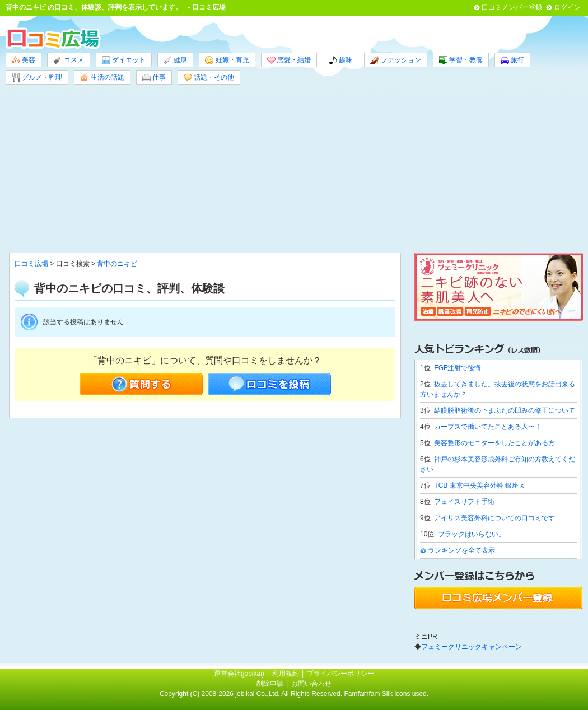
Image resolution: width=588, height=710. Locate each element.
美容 (24, 60)
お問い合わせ (311, 684)
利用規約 (286, 674)
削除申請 (270, 684)
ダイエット (124, 60)
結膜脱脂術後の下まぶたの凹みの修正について (505, 410)
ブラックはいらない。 (472, 534)
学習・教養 (461, 60)
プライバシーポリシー (340, 674)
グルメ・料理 (37, 78)
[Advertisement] (294, 169)
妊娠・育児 (227, 60)
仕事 (154, 78)
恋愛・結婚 (289, 60)
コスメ (68, 60)
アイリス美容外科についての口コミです (494, 518)
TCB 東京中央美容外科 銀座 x (479, 485)
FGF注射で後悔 (458, 368)
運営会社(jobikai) (240, 674)
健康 (175, 60)
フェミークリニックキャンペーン (472, 647)
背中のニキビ (26, 7)
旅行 (512, 60)
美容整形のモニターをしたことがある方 (494, 443)
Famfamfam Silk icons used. (386, 694)
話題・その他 (209, 78)
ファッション (395, 60)
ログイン (567, 7)
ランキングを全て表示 (461, 550)
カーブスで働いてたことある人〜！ (488, 427)
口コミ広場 (31, 264)
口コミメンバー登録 (512, 7)
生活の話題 (102, 78)
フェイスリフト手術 (464, 502)
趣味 (340, 60)
